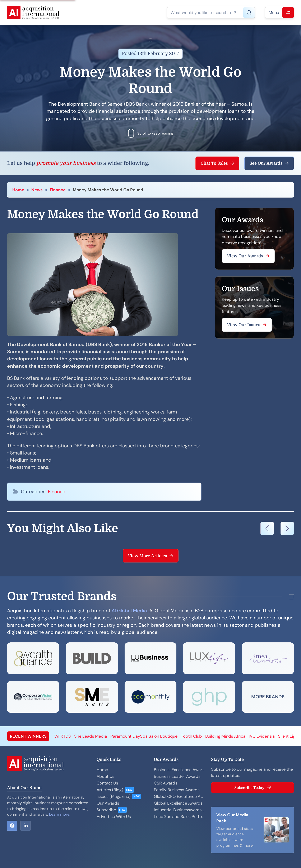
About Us (105, 776)
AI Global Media (129, 611)
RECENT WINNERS (28, 736)
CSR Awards (166, 783)
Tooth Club (191, 736)
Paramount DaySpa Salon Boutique (144, 736)
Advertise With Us (114, 817)
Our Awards (108, 803)
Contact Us (107, 783)
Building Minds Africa (225, 736)
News (37, 190)
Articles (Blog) (110, 790)
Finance (58, 190)
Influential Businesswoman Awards (179, 810)
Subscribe (106, 810)
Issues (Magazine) (114, 796)
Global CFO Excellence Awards (179, 796)
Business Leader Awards (177, 776)
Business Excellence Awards (179, 770)
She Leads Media (91, 736)
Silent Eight (289, 736)
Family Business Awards (177, 790)
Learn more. (60, 814)
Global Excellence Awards (178, 803)
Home (18, 190)
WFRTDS (63, 736)
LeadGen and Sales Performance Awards (179, 817)
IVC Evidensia (262, 736)
